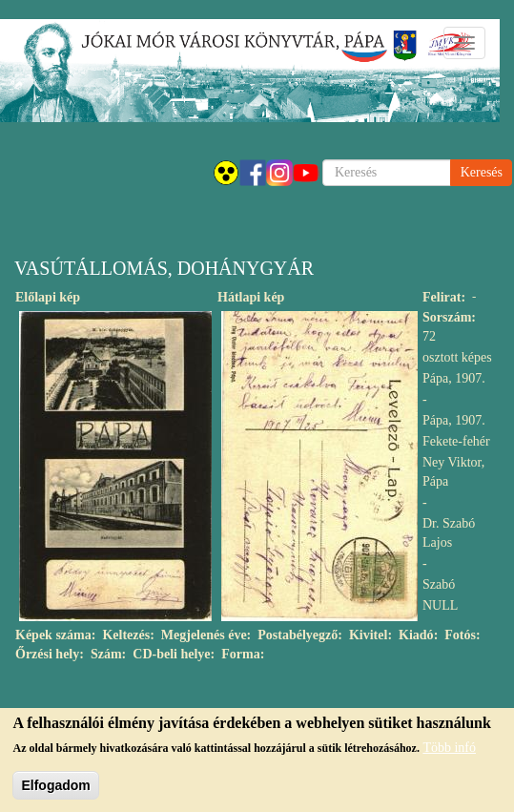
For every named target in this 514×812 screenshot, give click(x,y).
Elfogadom (55, 792)
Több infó (449, 754)
